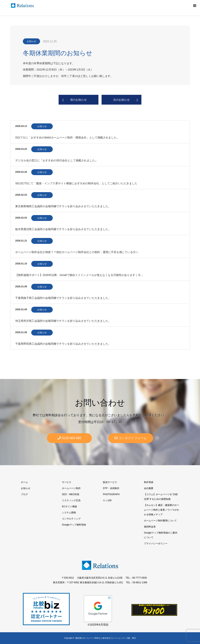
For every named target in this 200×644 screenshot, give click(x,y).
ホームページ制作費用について (160, 521)
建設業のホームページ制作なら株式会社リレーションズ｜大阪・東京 (106, 638)
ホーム (24, 482)
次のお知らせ (121, 100)
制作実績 (149, 482)
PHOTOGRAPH (111, 494)
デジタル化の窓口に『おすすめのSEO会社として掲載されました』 (56, 160)
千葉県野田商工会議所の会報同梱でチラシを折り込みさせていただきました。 (63, 344)
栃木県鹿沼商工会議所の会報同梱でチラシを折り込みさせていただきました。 (63, 229)
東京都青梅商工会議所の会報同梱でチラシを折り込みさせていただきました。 (63, 206)
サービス (67, 482)
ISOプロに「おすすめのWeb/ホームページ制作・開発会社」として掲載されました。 (67, 137)
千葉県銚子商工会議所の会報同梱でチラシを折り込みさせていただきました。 (63, 298)
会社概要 (149, 488)
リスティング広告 (71, 500)
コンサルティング (71, 519)
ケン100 (107, 500)
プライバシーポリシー (156, 544)
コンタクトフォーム (131, 438)
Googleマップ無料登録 (74, 525)
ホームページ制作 (71, 488)
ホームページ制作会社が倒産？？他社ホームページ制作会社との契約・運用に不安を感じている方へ (77, 252)
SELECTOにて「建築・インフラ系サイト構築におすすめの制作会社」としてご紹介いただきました (76, 183)
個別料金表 (150, 527)
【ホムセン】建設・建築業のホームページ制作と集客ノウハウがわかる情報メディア (162, 510)
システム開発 (69, 513)
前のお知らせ (79, 100)
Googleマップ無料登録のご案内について (161, 535)
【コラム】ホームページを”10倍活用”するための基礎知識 (161, 497)
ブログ (24, 494)
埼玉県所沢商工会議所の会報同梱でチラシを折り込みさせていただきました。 (63, 321)
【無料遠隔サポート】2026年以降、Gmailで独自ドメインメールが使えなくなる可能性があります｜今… (79, 275)
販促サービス (110, 482)
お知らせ (31, 41)
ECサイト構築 (69, 507)
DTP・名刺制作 (111, 488)
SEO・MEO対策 (71, 494)
